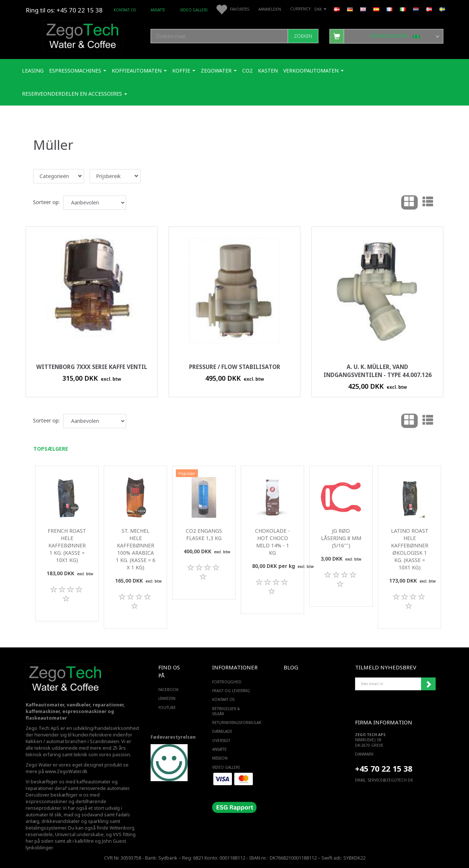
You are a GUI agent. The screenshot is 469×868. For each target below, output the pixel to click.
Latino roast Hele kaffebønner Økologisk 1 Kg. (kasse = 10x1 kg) (410, 549)
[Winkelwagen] (386, 36)
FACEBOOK (168, 690)
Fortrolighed (227, 682)
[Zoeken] (303, 36)
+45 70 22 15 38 (384, 769)
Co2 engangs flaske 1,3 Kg (204, 534)
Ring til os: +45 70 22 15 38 (64, 10)
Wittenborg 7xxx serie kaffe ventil (92, 367)
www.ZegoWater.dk (66, 771)
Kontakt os (125, 10)
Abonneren (428, 684)
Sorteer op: (46, 202)
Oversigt (221, 740)
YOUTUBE (167, 708)
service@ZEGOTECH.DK (390, 780)
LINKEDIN (167, 698)
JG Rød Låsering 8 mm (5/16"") (341, 538)
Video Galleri (194, 10)
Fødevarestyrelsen (173, 737)
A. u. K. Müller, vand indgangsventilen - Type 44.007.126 (378, 371)
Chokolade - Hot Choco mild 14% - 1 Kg (272, 542)
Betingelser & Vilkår (226, 711)
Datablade (222, 731)
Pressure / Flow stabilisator (235, 367)
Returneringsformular (233, 723)
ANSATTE (158, 10)
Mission (220, 758)
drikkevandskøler (61, 821)
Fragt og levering (231, 691)
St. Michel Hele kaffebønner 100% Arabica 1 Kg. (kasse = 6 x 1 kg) (136, 549)
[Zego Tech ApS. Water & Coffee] (83, 35)
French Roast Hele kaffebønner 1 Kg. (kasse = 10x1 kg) (67, 545)
